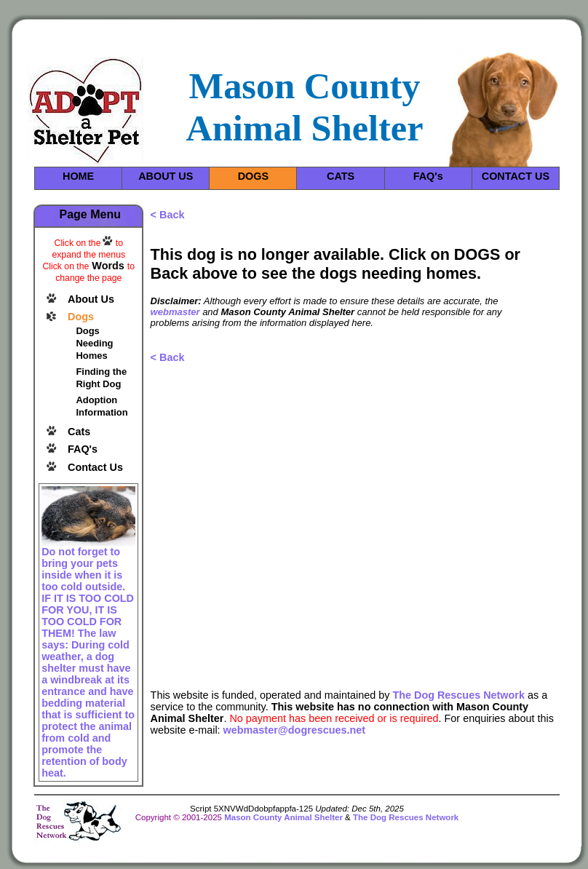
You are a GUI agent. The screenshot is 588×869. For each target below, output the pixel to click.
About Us (91, 299)
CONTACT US (516, 176)
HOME (78, 176)
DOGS (253, 176)
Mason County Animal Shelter (283, 817)
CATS (341, 176)
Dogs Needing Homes (94, 343)
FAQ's (428, 176)
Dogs (81, 317)
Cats (79, 432)
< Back (168, 215)
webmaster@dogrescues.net (295, 730)
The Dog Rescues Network (458, 695)
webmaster (175, 312)
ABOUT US (166, 176)
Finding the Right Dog (101, 378)
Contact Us (95, 467)
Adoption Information (102, 406)
